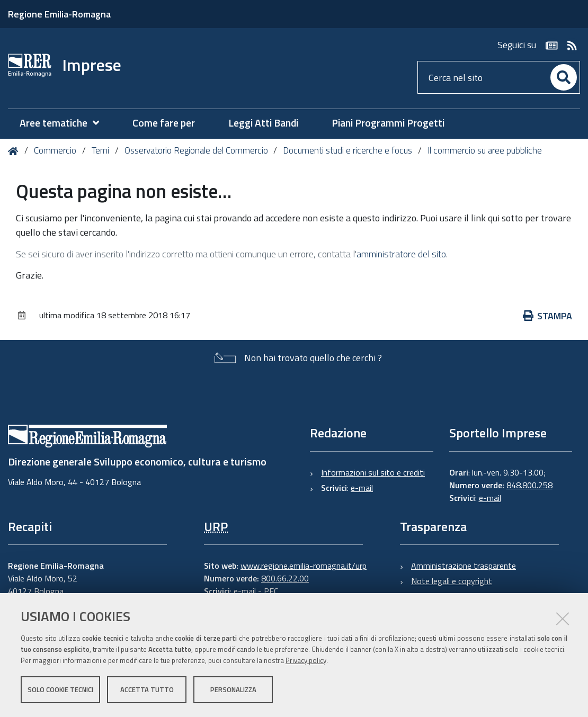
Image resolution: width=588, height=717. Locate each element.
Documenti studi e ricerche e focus (348, 150)
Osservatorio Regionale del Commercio (196, 150)
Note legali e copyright (452, 581)
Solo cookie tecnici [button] (60, 689)
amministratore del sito (401, 254)
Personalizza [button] (233, 689)
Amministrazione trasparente (464, 566)
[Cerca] (564, 77)
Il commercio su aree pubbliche (485, 150)
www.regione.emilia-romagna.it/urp (304, 566)
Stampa (548, 316)
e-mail (362, 488)
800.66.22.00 (285, 578)
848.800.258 (529, 485)
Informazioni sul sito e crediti (373, 472)
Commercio (55, 150)
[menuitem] (65, 123)
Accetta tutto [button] (147, 689)
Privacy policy (306, 660)
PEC (271, 591)
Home (15, 151)
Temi (100, 150)
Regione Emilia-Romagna (59, 14)
